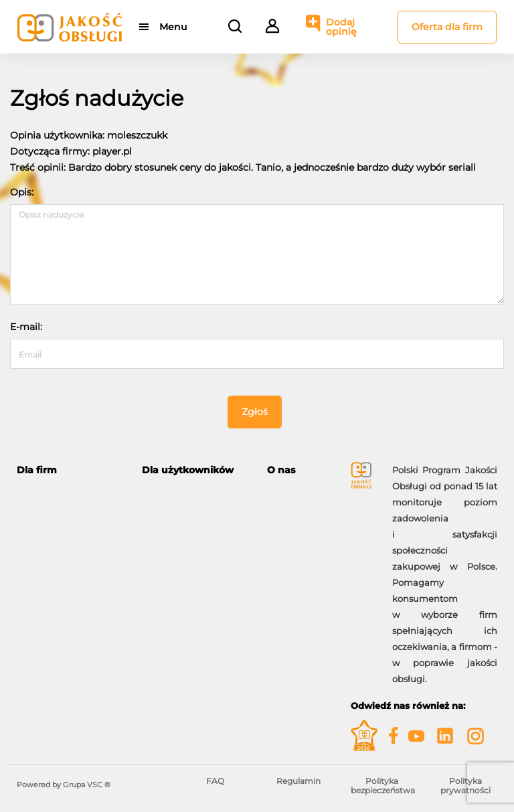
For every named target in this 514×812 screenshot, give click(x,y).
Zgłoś (255, 412)
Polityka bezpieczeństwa (383, 786)
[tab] (69, 470)
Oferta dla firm (447, 27)
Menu (173, 27)
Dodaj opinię (341, 27)
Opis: (22, 192)
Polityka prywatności (465, 786)
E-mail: (26, 327)
